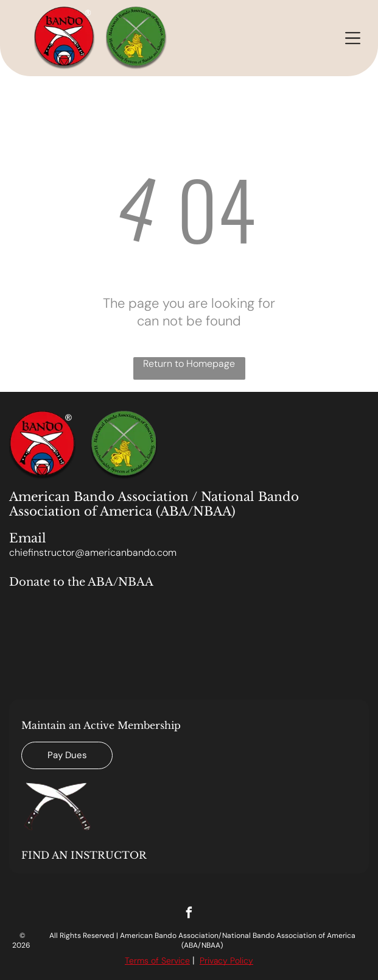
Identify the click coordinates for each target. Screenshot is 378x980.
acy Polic (231, 960)
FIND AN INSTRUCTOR (84, 855)
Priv (207, 960)
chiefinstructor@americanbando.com (93, 552)
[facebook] (189, 914)
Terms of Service (157, 960)
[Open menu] (353, 38)
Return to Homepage (189, 364)
